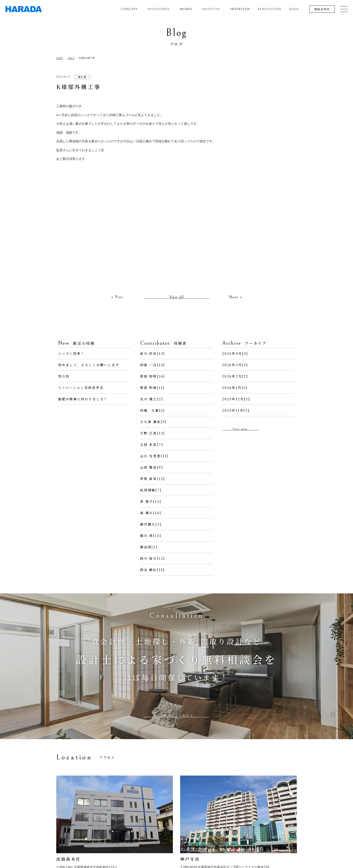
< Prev (117, 307)
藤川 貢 (82, 77)
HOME (60, 58)
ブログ (71, 58)
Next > (235, 307)
